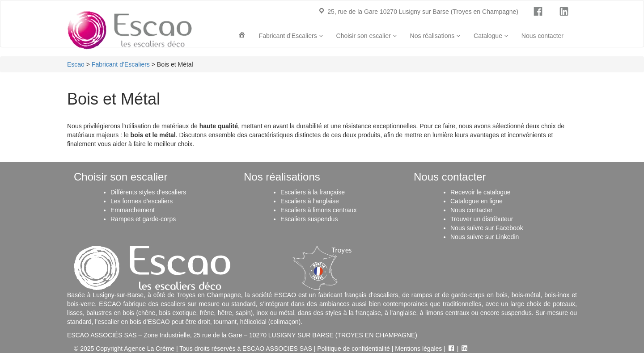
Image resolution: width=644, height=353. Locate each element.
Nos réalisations (435, 36)
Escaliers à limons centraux (318, 210)
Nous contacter (542, 36)
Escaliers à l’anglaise (310, 201)
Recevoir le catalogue (481, 192)
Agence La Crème (149, 349)
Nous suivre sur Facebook (487, 228)
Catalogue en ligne (477, 201)
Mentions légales (418, 349)
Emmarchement (133, 210)
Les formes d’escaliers (142, 201)
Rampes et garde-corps (143, 219)
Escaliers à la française (313, 192)
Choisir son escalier (366, 36)
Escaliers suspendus (309, 219)
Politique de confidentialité (354, 349)
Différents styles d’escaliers (148, 192)
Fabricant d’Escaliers (291, 36)
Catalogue (491, 36)
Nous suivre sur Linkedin (485, 237)
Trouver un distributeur (482, 219)
